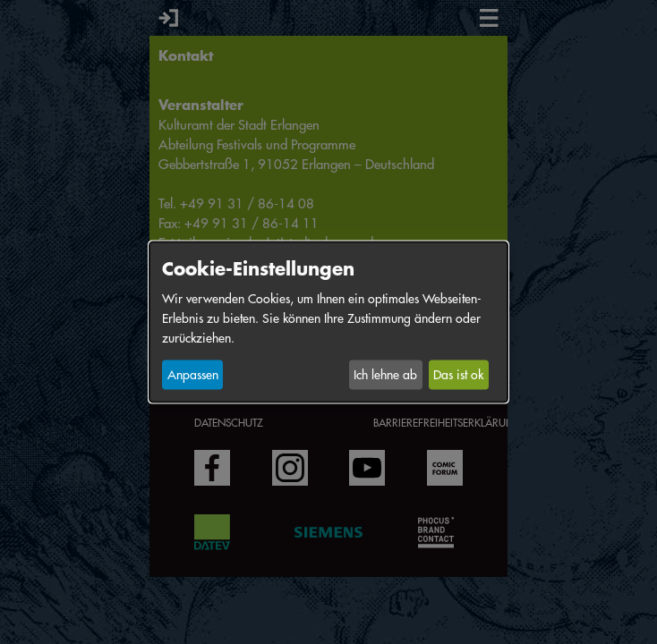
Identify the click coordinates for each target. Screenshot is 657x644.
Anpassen (193, 375)
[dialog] (328, 322)
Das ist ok (458, 375)
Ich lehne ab (385, 375)
